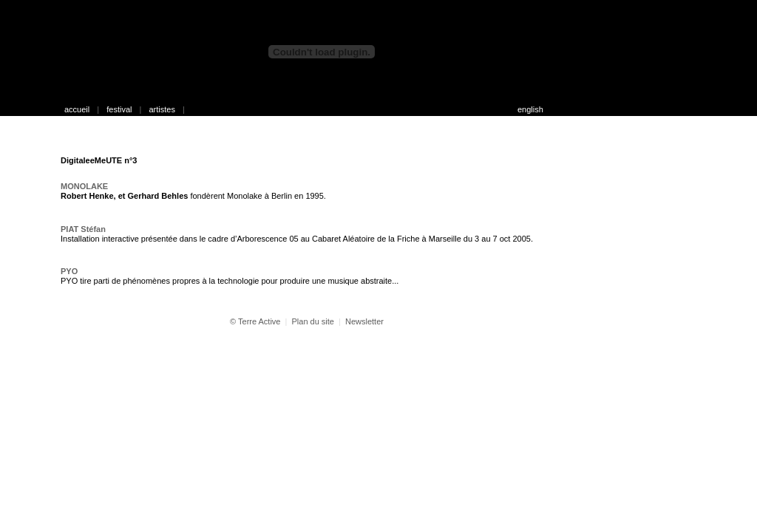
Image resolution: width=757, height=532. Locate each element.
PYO (69, 271)
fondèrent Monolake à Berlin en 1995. (193, 196)
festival (119, 109)
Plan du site (312, 321)
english (530, 109)
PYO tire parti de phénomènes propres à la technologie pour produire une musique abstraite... (230, 281)
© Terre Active (255, 321)
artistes (162, 109)
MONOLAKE (84, 186)
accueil (77, 109)
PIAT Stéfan (83, 229)
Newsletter (364, 321)
